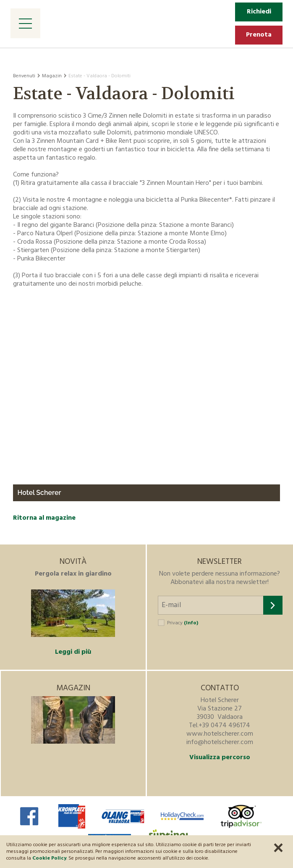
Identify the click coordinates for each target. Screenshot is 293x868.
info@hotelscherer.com (220, 742)
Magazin (52, 76)
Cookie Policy (49, 858)
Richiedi (259, 12)
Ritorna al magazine (44, 518)
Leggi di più (73, 652)
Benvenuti (24, 76)
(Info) (191, 623)
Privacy (183, 623)
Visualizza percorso (220, 758)
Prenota (259, 35)
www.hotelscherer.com (220, 734)
